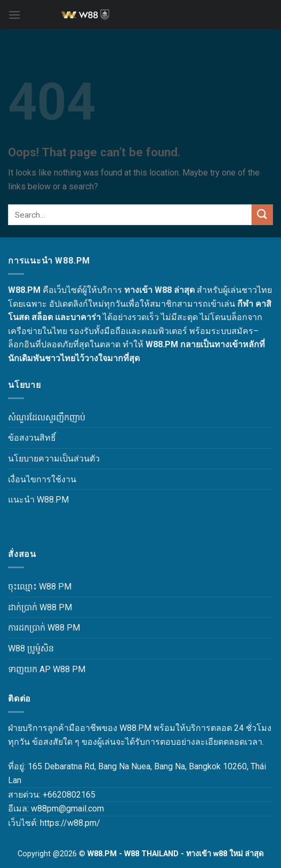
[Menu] (14, 15)
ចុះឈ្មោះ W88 (32, 587)
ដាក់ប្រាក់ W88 (32, 607)
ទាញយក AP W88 (39, 669)
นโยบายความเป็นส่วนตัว (54, 459)
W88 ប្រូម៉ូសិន (31, 648)
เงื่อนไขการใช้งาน (42, 479)
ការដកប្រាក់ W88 (36, 628)
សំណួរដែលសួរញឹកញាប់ (47, 417)
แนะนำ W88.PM (38, 500)
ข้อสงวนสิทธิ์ (32, 438)
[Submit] (262, 215)
